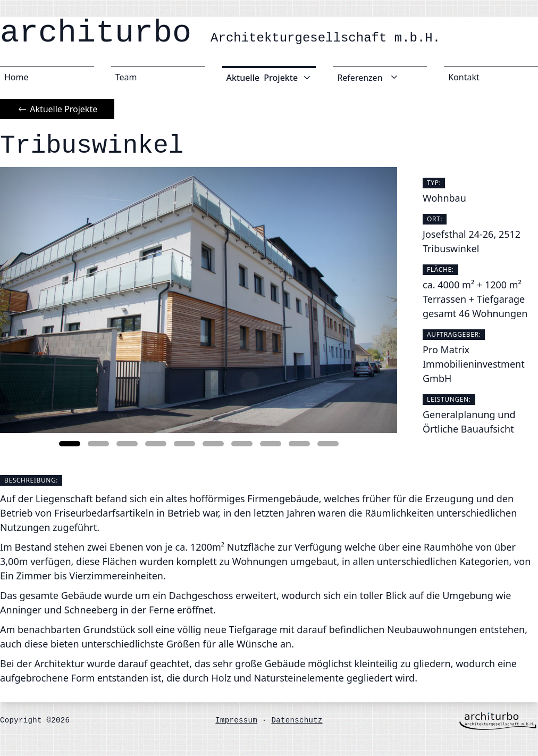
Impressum (236, 720)
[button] (70, 444)
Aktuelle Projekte (57, 109)
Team (126, 77)
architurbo (220, 33)
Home (16, 77)
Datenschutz (297, 720)
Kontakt (464, 77)
